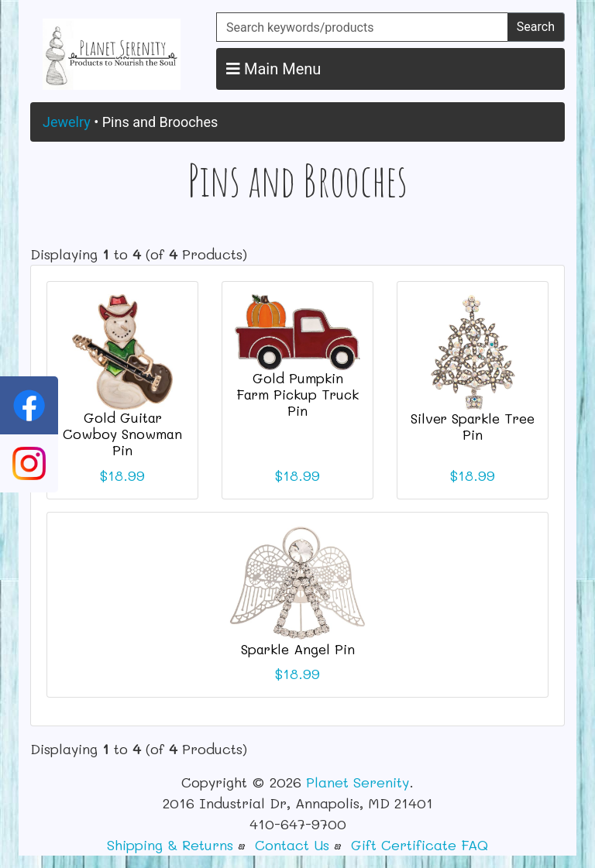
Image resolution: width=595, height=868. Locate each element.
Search (536, 27)
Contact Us (292, 845)
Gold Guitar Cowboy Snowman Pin (122, 434)
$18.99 (122, 475)
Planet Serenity (358, 782)
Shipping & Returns (170, 845)
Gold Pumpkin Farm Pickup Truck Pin (297, 394)
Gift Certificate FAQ (420, 845)
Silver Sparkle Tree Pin (473, 426)
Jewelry (67, 122)
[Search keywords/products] (362, 27)
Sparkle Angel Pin (298, 649)
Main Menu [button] (273, 69)
